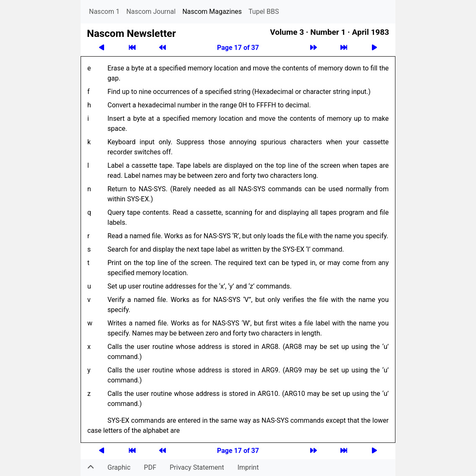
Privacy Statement (197, 467)
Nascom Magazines (212, 12)
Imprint (248, 467)
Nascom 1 (104, 12)
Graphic (119, 467)
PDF (150, 467)
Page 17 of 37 (238, 48)
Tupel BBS (264, 12)
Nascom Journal (151, 12)
